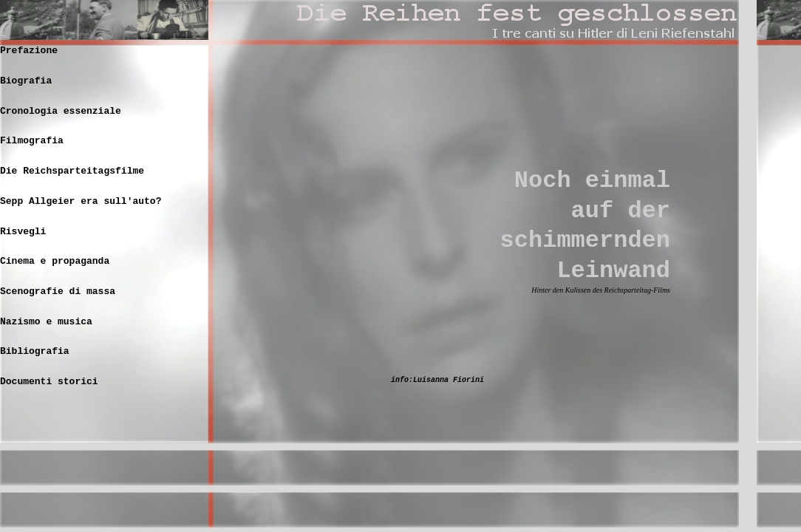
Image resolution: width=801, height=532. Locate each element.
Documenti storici (49, 382)
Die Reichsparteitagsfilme (72, 171)
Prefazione (29, 51)
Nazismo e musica (46, 322)
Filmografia (32, 141)
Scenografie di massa (58, 291)
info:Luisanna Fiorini (437, 380)
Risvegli (23, 232)
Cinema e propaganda (55, 261)
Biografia (26, 81)
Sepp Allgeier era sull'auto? (81, 201)
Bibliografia (35, 351)
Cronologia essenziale (61, 111)
